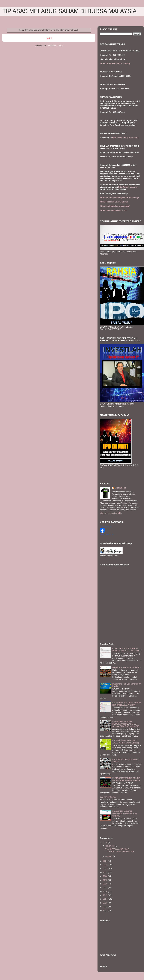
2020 (106, 876)
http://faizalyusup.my (128, 187)
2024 (106, 861)
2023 (106, 865)
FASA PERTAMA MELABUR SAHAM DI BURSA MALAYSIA (119, 850)
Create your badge (107, 534)
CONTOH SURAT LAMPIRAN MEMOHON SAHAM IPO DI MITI (127, 650)
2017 (106, 888)
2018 (106, 884)
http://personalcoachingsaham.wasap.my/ (119, 198)
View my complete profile (111, 513)
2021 (106, 872)
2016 (106, 891)
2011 (106, 910)
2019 (106, 880)
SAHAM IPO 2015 (108, 797)
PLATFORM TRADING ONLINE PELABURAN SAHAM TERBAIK (126, 779)
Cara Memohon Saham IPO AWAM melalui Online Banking (126, 742)
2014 (106, 899)
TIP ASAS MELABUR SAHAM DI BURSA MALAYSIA (69, 11)
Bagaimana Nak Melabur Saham (126, 667)
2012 (106, 907)
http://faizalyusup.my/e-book (125, 138)
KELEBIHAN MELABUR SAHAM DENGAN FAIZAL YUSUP (127, 704)
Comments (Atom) (55, 46)
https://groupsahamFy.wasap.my (115, 63)
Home (49, 38)
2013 (106, 903)
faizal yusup (120, 488)
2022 (106, 869)
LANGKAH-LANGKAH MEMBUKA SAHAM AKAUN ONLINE (125, 814)
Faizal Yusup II (105, 527)
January (109, 856)
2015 (106, 895)
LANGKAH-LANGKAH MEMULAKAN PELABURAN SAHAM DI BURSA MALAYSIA (126, 724)
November (110, 846)
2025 (106, 843)
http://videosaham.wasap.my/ (114, 210)
